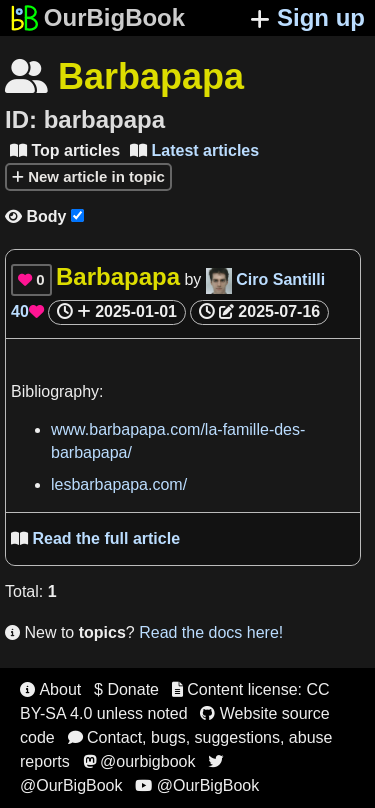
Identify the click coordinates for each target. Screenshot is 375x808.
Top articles (65, 150)
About (50, 689)
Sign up (307, 17)
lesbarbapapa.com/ (119, 484)
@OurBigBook (197, 785)
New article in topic (88, 176)
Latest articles (194, 150)
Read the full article (95, 538)
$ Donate (126, 689)
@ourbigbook (139, 761)
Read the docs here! (211, 632)
